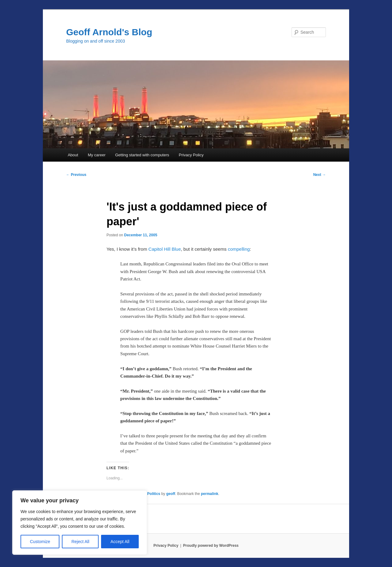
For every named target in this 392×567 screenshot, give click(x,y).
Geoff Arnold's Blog (109, 32)
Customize (40, 542)
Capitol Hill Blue (165, 249)
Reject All (80, 542)
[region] (80, 523)
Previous (76, 175)
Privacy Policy (191, 155)
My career (97, 155)
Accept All (120, 542)
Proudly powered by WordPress (211, 546)
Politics (154, 494)
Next (320, 175)
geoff (171, 494)
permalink (210, 494)
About (73, 155)
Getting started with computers (142, 155)
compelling (239, 249)
